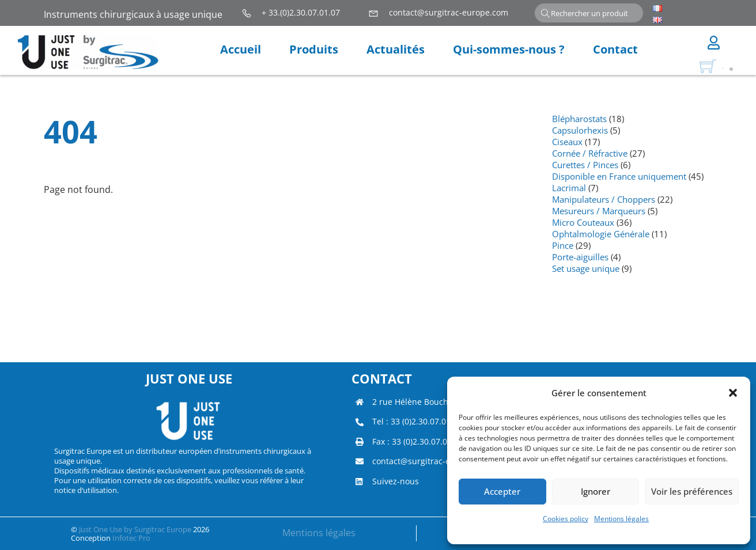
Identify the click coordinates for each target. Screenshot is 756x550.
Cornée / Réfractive (590, 153)
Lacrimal (569, 188)
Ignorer (596, 491)
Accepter (502, 491)
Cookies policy (566, 519)
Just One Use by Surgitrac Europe (135, 529)
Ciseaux (567, 142)
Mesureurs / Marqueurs (599, 211)
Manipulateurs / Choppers (604, 199)
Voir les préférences (692, 491)
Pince (563, 245)
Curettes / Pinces (585, 165)
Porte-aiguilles (580, 257)
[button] (733, 393)
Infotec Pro (131, 538)
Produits (314, 49)
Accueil (241, 49)
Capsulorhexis (580, 130)
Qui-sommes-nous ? (509, 49)
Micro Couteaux (583, 222)
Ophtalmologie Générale (601, 234)
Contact (615, 49)
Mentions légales (621, 519)
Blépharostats (579, 119)
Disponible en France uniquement (619, 176)
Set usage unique (586, 268)
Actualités (396, 49)
